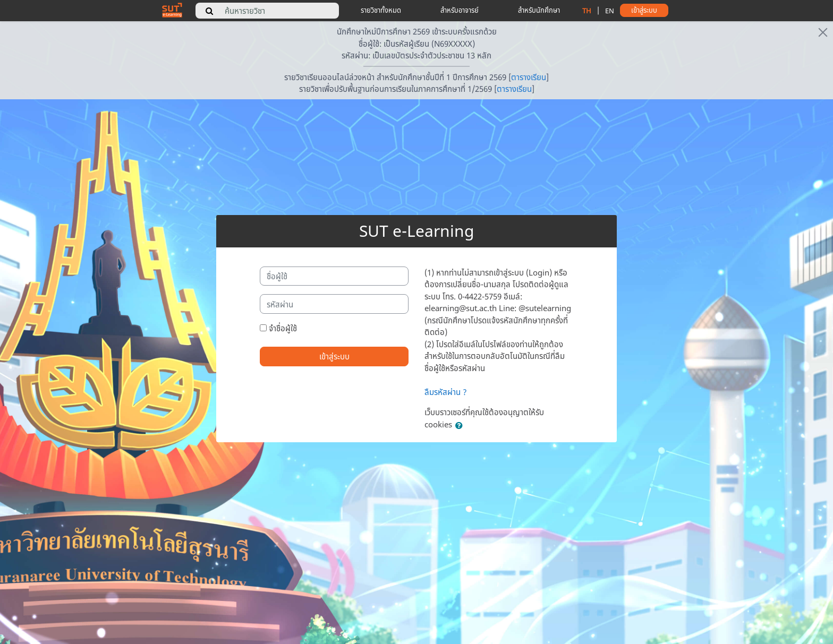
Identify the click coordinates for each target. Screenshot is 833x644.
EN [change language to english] (610, 11)
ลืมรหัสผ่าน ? (446, 392)
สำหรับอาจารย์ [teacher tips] (460, 10)
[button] (461, 426)
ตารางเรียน (529, 77)
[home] (172, 10)
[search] (209, 11)
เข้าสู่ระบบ (334, 356)
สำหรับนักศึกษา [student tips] (539, 10)
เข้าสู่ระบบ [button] (644, 10)
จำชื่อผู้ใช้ (283, 328)
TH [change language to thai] (587, 11)
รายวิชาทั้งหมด (381, 10)
